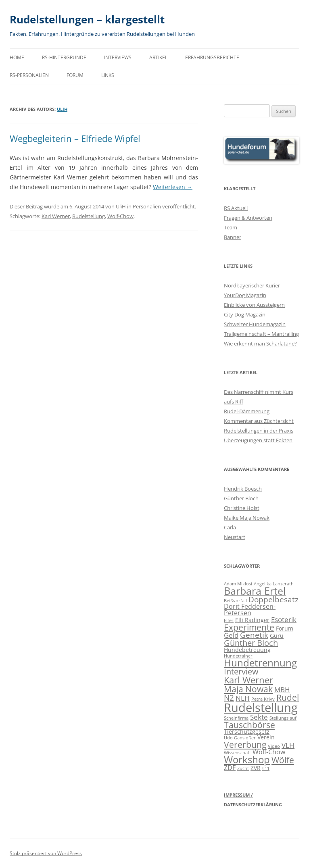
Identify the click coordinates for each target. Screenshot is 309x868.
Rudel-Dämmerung (247, 411)
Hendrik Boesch (243, 489)
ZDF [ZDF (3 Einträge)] (230, 768)
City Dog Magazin (245, 314)
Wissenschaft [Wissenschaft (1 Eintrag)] (237, 753)
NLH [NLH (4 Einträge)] (243, 698)
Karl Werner (56, 216)
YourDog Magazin (245, 295)
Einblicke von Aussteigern (254, 305)
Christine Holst (242, 508)
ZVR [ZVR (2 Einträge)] (256, 768)
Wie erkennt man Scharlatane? (260, 343)
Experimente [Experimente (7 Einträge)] (249, 627)
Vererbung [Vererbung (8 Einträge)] (245, 744)
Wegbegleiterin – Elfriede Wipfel (75, 138)
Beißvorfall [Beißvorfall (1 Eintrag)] (235, 601)
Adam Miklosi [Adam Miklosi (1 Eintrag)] (238, 584)
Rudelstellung (89, 216)
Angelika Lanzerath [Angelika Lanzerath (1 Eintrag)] (274, 584)
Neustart (235, 537)
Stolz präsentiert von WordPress (46, 853)
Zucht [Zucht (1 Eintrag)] (243, 768)
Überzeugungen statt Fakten (258, 440)
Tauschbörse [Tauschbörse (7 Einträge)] (249, 725)
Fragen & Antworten (248, 218)
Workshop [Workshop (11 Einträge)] (247, 760)
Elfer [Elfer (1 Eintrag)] (229, 620)
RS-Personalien (29, 75)
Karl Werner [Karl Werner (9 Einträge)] (248, 680)
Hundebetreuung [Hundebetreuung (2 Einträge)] (247, 650)
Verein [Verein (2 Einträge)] (266, 737)
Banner (233, 237)
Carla (230, 527)
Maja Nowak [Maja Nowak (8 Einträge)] (248, 689)
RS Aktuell (236, 208)
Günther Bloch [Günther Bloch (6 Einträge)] (251, 643)
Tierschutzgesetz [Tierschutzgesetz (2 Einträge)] (247, 732)
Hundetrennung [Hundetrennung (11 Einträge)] (260, 663)
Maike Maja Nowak (247, 518)
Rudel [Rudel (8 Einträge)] (288, 697)
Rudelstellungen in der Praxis (259, 431)
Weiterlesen (173, 187)
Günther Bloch (241, 498)
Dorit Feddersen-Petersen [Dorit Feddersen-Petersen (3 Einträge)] (250, 610)
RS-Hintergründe (64, 57)
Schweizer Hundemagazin (255, 324)
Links (108, 75)
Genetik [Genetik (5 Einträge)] (254, 635)
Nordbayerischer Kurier (252, 285)
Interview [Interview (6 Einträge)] (241, 671)
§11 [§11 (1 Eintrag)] (266, 768)
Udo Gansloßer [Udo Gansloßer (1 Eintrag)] (240, 738)
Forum (75, 75)
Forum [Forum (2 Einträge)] (285, 628)
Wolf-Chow (120, 216)
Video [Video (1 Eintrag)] (274, 746)
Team (231, 227)
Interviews (118, 57)
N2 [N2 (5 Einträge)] (229, 698)
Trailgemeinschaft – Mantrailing (261, 334)
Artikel (158, 57)
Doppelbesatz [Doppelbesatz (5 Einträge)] (274, 599)
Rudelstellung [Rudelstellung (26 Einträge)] (261, 708)
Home (17, 57)
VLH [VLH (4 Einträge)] (288, 745)
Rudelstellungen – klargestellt (87, 19)
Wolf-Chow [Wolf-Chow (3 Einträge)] (269, 752)
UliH (62, 109)
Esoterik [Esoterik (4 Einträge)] (284, 619)
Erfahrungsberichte (212, 57)
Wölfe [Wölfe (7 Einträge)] (283, 760)
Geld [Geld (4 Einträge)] (231, 635)
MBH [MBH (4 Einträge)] (282, 690)
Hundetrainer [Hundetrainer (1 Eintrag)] (238, 656)
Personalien (147, 206)
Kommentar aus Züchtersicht (259, 421)
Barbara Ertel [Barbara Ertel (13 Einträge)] (255, 591)
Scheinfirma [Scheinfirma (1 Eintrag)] (236, 718)
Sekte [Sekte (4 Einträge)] (259, 717)
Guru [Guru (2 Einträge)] (277, 636)
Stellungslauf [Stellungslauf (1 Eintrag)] (283, 718)
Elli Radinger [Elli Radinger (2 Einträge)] (252, 620)
